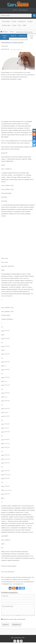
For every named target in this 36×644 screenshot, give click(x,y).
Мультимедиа (6, 21)
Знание (14, 25)
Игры (19, 25)
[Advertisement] (18, 100)
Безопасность (22, 21)
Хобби (24, 25)
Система (14, 21)
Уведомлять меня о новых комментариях (14, 619)
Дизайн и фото (6, 25)
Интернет (30, 21)
